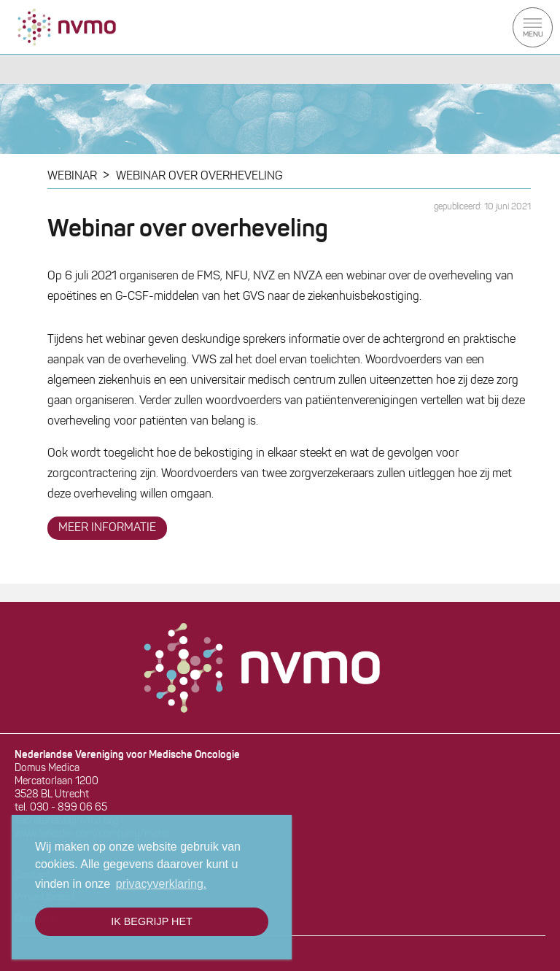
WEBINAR (72, 177)
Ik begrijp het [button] (152, 921)
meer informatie (107, 528)
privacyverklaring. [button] (161, 884)
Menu (533, 27)
